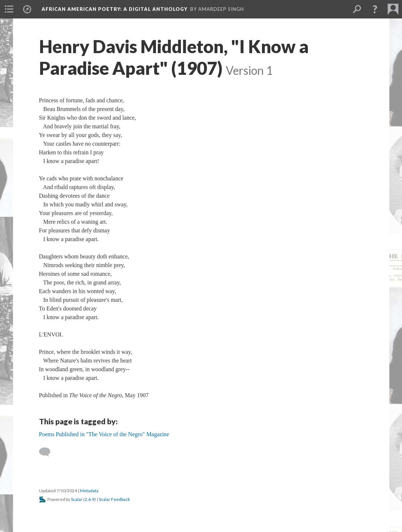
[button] (375, 9)
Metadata (89, 491)
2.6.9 (90, 499)
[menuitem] (9, 9)
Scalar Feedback (114, 499)
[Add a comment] (48, 452)
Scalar (77, 499)
